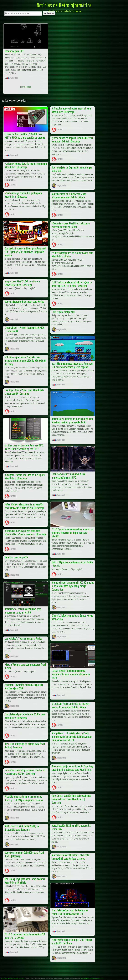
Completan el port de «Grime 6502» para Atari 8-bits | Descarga (25, 716)
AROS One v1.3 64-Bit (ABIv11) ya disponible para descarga (22, 828)
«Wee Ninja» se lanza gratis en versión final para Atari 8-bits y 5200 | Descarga (24, 506)
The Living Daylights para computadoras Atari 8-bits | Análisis (25, 881)
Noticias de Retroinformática (64, 5)
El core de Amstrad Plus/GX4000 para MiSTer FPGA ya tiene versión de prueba (25, 136)
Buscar (49, 13)
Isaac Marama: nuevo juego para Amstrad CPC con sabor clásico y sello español (72, 365)
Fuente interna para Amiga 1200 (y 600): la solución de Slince (72, 941)
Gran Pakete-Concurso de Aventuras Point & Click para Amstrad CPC (70, 912)
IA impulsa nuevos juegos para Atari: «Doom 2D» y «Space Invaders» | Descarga (25, 532)
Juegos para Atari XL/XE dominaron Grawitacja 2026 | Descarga (22, 283)
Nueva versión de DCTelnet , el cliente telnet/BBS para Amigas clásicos (70, 857)
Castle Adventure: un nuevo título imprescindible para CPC (69, 476)
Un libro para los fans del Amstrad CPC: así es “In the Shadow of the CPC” (24, 447)
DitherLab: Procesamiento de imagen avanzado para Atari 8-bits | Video (70, 705)
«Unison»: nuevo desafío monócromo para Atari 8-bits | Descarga (26, 165)
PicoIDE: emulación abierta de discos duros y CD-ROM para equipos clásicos (24, 798)
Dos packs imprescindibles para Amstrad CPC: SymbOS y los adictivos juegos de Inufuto (25, 252)
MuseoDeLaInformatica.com (92, 978)
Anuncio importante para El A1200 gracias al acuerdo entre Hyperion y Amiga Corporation (73, 586)
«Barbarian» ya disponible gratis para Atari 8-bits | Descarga (23, 195)
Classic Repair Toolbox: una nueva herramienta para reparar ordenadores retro (71, 674)
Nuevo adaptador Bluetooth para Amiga (24, 302)
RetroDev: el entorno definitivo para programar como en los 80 (23, 611)
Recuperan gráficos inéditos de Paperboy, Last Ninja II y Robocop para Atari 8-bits (72, 768)
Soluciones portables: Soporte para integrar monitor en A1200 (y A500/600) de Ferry (25, 361)
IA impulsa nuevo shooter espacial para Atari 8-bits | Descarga (71, 110)
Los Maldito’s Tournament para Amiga (23, 638)
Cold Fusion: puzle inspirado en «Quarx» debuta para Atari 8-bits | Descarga (72, 284)
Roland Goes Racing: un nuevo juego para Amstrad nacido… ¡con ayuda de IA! (72, 420)
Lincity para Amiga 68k (63, 312)
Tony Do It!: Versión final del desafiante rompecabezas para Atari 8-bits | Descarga (71, 799)
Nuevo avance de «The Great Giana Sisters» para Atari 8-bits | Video (69, 195)
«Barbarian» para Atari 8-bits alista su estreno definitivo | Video (71, 225)
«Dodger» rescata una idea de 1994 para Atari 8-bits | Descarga (25, 477)
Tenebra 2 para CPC (14, 51)
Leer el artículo (26, 87)
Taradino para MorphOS (16, 557)
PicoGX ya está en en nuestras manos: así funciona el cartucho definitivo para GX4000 (72, 533)
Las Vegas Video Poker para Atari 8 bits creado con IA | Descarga (24, 392)
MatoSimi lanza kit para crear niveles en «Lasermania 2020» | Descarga (25, 772)
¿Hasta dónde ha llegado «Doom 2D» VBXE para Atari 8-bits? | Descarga (73, 140)
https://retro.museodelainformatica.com (64, 11)
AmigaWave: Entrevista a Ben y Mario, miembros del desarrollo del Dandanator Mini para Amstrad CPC (72, 737)
